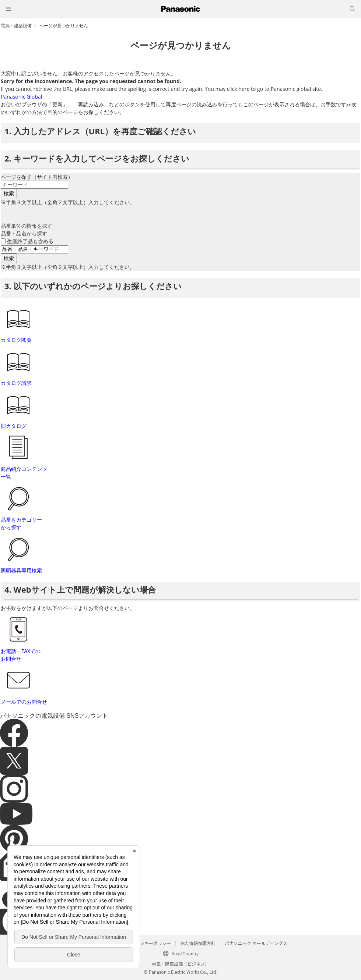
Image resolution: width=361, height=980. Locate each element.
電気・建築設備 (16, 26)
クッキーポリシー (153, 943)
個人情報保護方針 (198, 943)
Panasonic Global (21, 97)
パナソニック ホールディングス (256, 943)
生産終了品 (30, 241)
